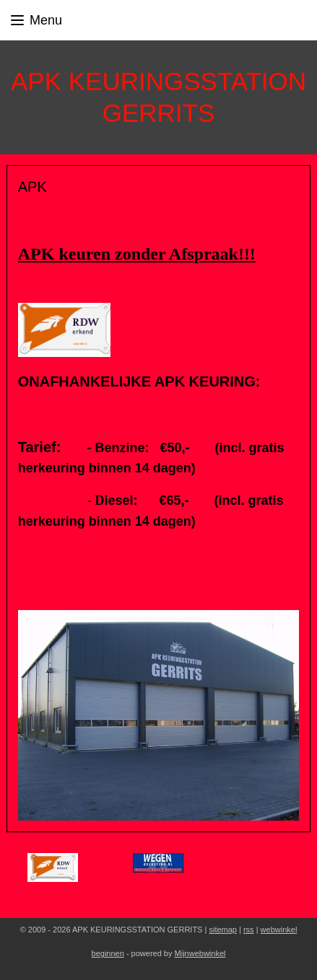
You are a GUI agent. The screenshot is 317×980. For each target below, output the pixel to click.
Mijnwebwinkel (200, 953)
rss (249, 930)
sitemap (223, 930)
